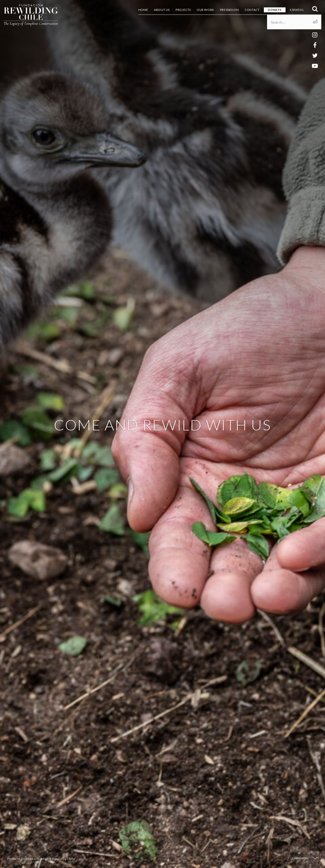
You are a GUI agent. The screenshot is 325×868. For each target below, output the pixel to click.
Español (297, 10)
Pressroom (229, 10)
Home (143, 10)
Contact (252, 10)
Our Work (205, 10)
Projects (183, 10)
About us (162, 10)
